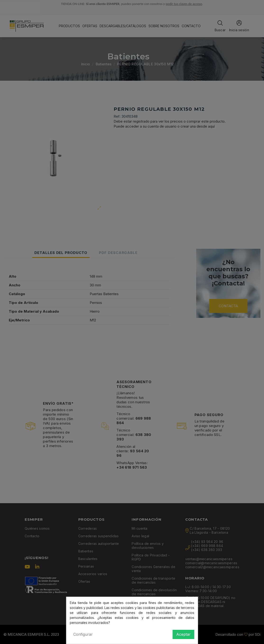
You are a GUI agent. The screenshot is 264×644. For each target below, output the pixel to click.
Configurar (83, 634)
